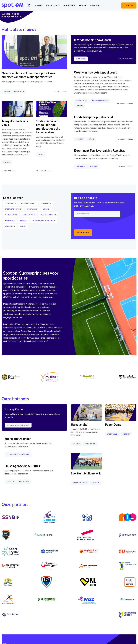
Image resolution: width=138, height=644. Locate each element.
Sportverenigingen (13, 209)
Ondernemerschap (48, 215)
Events (83, 5)
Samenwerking (29, 215)
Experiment (10, 220)
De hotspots (53, 5)
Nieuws (39, 5)
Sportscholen (11, 215)
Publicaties (69, 5)
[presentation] (94, 223)
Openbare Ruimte (28, 203)
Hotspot (24, 220)
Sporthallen (11, 203)
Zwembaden (46, 203)
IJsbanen (46, 209)
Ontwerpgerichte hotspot (44, 220)
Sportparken (32, 209)
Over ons (95, 5)
